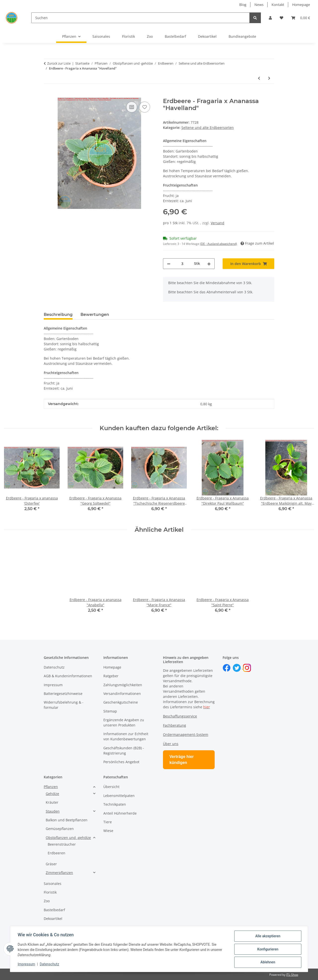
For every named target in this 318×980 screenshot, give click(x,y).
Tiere (108, 822)
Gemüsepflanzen (60, 829)
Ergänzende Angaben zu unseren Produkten (124, 722)
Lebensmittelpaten (119, 796)
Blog (243, 5)
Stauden (53, 811)
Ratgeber (111, 676)
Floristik (50, 892)
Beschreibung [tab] (58, 315)
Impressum (27, 965)
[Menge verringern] (169, 264)
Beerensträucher (62, 844)
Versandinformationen (122, 694)
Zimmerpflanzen (59, 873)
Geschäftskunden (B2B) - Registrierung (124, 751)
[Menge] (182, 264)
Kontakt (278, 5)
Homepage (301, 5)
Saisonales (53, 884)
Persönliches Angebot (121, 762)
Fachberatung (175, 725)
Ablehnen (267, 962)
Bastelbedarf (54, 910)
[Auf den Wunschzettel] (145, 107)
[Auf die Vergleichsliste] (132, 107)
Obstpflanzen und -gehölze (68, 838)
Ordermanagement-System (186, 735)
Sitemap (110, 711)
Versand (218, 223)
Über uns (171, 744)
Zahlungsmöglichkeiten (123, 685)
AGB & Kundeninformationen (68, 676)
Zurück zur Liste (59, 63)
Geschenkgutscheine (121, 702)
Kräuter (52, 802)
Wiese (108, 831)
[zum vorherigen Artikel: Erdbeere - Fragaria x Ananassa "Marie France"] (259, 78)
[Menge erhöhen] (209, 264)
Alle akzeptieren (267, 937)
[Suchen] (140, 18)
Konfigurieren (267, 949)
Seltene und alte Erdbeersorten (208, 128)
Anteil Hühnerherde (120, 813)
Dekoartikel (53, 919)
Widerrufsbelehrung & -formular (64, 705)
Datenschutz (50, 965)
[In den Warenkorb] (48, 95)
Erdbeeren (57, 853)
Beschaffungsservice (180, 716)
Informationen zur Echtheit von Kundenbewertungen (126, 736)
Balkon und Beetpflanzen (67, 820)
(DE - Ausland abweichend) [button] (219, 244)
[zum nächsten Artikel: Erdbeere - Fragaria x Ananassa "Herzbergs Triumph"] (269, 78)
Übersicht (111, 787)
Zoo (47, 901)
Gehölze (52, 794)
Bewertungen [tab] (95, 315)
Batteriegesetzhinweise (63, 694)
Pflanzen (51, 787)
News (259, 5)
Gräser (51, 864)
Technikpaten (115, 804)
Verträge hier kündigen (182, 760)
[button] (270, 18)
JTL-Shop (292, 975)
